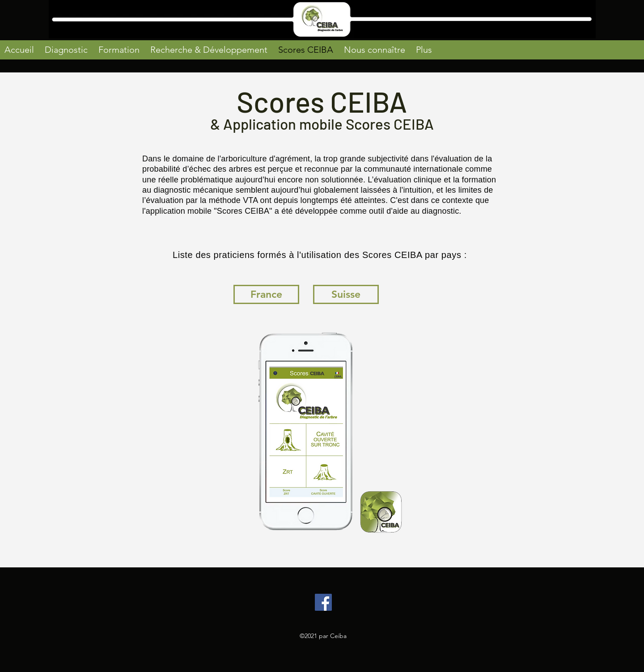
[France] (266, 294)
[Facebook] (323, 602)
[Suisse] (346, 294)
